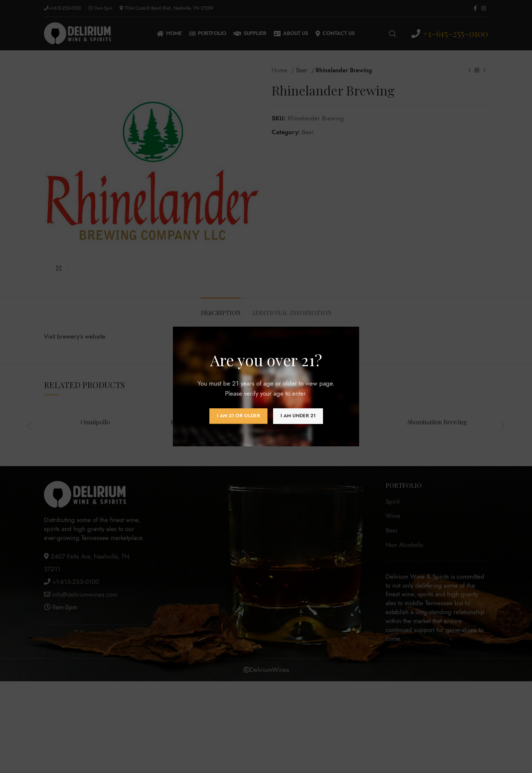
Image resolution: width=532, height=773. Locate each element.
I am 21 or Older (238, 416)
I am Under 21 (298, 416)
